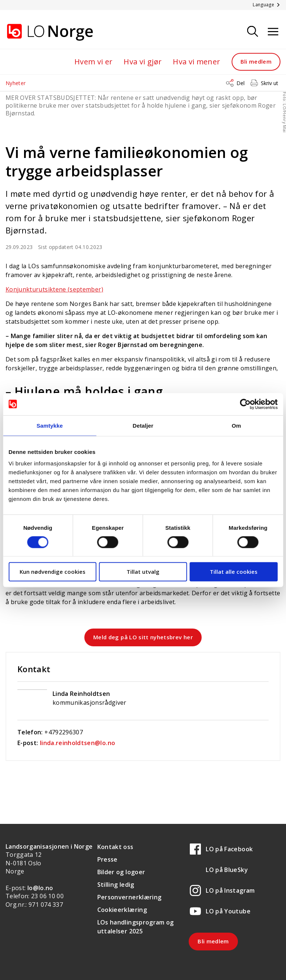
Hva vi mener (196, 62)
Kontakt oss (115, 847)
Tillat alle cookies (234, 572)
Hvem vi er (94, 62)
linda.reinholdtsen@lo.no (78, 743)
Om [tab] (236, 425)
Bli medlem (256, 61)
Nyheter (16, 83)
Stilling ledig (116, 885)
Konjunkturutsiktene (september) (54, 289)
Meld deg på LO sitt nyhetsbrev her (143, 637)
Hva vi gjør (143, 62)
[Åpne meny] (273, 32)
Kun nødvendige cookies (53, 572)
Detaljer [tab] (143, 425)
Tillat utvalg (143, 572)
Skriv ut (270, 83)
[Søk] (253, 32)
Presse (107, 859)
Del (240, 83)
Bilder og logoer (121, 872)
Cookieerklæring (122, 910)
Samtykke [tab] (50, 425)
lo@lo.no (40, 888)
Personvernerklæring (129, 897)
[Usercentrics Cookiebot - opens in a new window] (245, 404)
